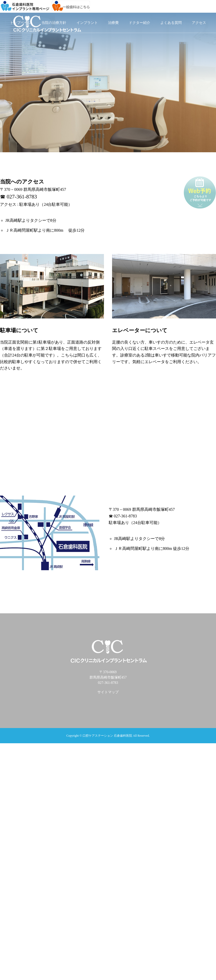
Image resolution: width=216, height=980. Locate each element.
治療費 (113, 23)
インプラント (87, 23)
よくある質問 (171, 23)
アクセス (199, 23)
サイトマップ (108, 692)
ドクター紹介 (140, 23)
